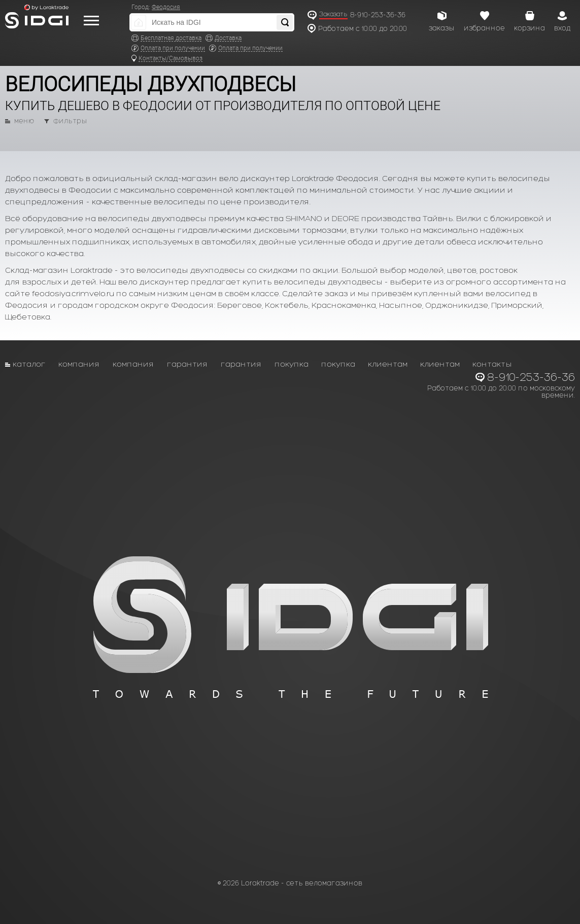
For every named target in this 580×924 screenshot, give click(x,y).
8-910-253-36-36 (378, 15)
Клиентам (388, 364)
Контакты (492, 364)
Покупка (292, 364)
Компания (79, 364)
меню (24, 121)
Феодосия (166, 7)
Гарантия (187, 364)
